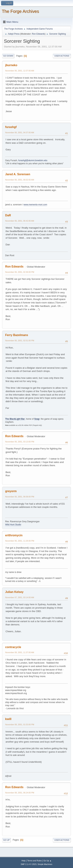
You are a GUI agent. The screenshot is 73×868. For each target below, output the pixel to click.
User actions (62, 56)
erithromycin (14, 535)
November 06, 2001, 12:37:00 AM (20, 71)
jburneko (11, 65)
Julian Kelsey (14, 592)
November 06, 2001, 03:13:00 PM (20, 442)
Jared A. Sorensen (18, 174)
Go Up (6, 840)
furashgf (11, 127)
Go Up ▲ (48, 861)
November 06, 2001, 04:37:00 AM (20, 132)
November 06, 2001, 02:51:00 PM (20, 341)
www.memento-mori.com (35, 205)
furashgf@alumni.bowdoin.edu (33, 160)
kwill (8, 719)
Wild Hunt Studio (13, 525)
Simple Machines (45, 864)
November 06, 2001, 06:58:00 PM (20, 497)
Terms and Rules (34, 861)
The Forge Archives (20, 11)
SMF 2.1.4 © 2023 (29, 864)
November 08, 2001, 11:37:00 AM (20, 652)
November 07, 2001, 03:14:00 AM (20, 597)
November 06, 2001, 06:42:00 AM (20, 221)
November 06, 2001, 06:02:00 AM (20, 180)
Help (23, 861)
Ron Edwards (38, 34)
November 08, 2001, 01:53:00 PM (20, 725)
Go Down (8, 56)
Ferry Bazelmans (17, 335)
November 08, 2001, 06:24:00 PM (20, 793)
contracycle (13, 647)
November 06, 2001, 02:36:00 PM (20, 272)
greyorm (11, 491)
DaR (8, 215)
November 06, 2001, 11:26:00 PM (20, 541)
